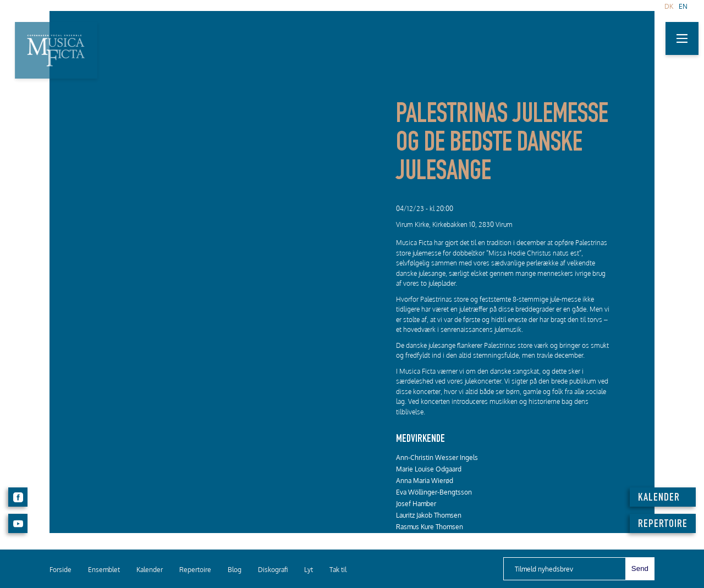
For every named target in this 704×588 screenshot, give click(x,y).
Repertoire (195, 570)
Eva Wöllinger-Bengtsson (434, 492)
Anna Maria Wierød (425, 481)
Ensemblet (104, 570)
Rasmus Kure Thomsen (430, 527)
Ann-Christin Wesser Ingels (437, 457)
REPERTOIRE (663, 525)
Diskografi (273, 570)
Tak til (338, 570)
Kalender (150, 570)
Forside (61, 570)
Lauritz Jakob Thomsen (429, 515)
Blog (235, 570)
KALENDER (659, 498)
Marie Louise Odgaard (429, 469)
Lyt (309, 570)
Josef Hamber (416, 504)
